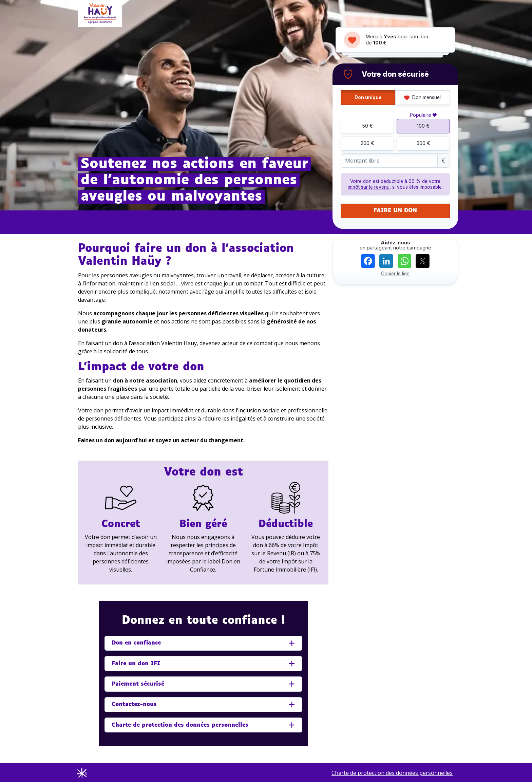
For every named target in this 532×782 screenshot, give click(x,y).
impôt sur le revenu (369, 187)
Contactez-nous (134, 704)
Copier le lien (395, 274)
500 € (423, 143)
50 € (367, 126)
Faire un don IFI (136, 664)
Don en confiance (136, 643)
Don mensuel (422, 97)
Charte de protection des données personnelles (180, 725)
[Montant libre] (389, 161)
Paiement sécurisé (138, 684)
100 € (423, 126)
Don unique (368, 97)
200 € (367, 143)
